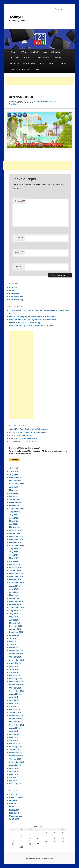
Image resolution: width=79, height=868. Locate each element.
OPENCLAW (15, 58)
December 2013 (16, 753)
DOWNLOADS (29, 64)
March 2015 (14, 710)
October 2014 (15, 722)
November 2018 (16, 601)
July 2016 (14, 666)
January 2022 (15, 499)
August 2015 (15, 694)
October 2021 (15, 505)
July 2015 (14, 697)
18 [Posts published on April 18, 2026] (54, 838)
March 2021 (14, 527)
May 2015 (14, 703)
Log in (12, 290)
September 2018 (17, 607)
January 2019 (15, 598)
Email (19, 252)
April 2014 (14, 740)
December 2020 (16, 536)
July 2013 (14, 768)
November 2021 (16, 502)
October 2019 (15, 580)
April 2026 (14, 472)
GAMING (28, 58)
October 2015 (15, 688)
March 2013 (14, 780)
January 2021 (15, 533)
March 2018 (14, 623)
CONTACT (52, 64)
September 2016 (17, 660)
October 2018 (15, 604)
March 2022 (14, 496)
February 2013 (16, 784)
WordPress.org (16, 300)
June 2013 (14, 771)
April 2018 (14, 620)
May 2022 (14, 490)
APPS (41, 64)
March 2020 (14, 564)
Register (13, 287)
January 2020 (15, 570)
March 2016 (14, 675)
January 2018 (15, 629)
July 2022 (14, 487)
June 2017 (14, 638)
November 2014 (16, 719)
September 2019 (17, 583)
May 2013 (14, 774)
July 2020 (14, 552)
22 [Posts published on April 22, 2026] (30, 841)
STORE (37, 69)
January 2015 (15, 713)
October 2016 (15, 657)
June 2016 (14, 669)
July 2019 (14, 589)
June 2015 (14, 700)
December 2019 (16, 573)
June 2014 (14, 734)
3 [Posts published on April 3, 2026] (46, 833)
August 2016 (15, 663)
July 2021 (14, 515)
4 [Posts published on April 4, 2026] (54, 833)
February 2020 (16, 567)
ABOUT (64, 64)
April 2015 (14, 706)
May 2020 (14, 558)
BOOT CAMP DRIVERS (27, 438)
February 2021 (16, 530)
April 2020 (14, 561)
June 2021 (14, 518)
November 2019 (16, 577)
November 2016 (16, 654)
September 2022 (17, 484)
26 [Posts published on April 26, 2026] (63, 841)
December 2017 (16, 632)
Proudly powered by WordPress (39, 858)
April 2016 (14, 672)
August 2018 (15, 611)
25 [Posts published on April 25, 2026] (54, 841)
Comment (20, 201)
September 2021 (17, 509)
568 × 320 (40, 101)
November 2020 (16, 540)
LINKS (13, 69)
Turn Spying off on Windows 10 (34, 429)
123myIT (16, 17)
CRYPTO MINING (43, 58)
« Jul (21, 847)
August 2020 (15, 549)
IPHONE (23, 52)
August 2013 (15, 765)
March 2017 (14, 648)
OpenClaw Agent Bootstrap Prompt (25, 323)
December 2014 (16, 716)
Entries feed (15, 293)
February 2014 (16, 747)
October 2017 (15, 635)
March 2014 (14, 743)
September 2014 (17, 725)
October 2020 (15, 543)
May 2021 (14, 521)
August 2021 (15, 512)
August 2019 (15, 586)
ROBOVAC (58, 58)
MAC (45, 52)
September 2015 (17, 691)
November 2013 (16, 756)
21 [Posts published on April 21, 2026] (22, 841)
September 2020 (17, 546)
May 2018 (14, 617)
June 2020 (14, 555)
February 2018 (16, 626)
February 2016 (16, 678)
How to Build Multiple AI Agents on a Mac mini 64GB (33, 320)
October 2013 (15, 759)
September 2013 (17, 762)
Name (19, 238)
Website (18, 266)
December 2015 (16, 682)
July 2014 (14, 731)
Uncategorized (16, 816)
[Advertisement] (39, 81)
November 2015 (16, 685)
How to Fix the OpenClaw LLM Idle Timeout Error (31, 326)
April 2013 (14, 777)
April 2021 (14, 524)
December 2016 (16, 651)
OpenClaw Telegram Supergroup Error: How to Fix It (33, 316)
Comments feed (16, 296)
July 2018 (14, 614)
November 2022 (16, 478)
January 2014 (15, 750)
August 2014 (15, 728)
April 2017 (14, 645)
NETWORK (14, 64)
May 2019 (14, 595)
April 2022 (14, 493)
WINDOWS (56, 52)
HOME (13, 52)
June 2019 (14, 592)
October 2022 (15, 481)
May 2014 (14, 737)
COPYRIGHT (25, 69)
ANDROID (35, 52)
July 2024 (14, 475)
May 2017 (14, 641)
